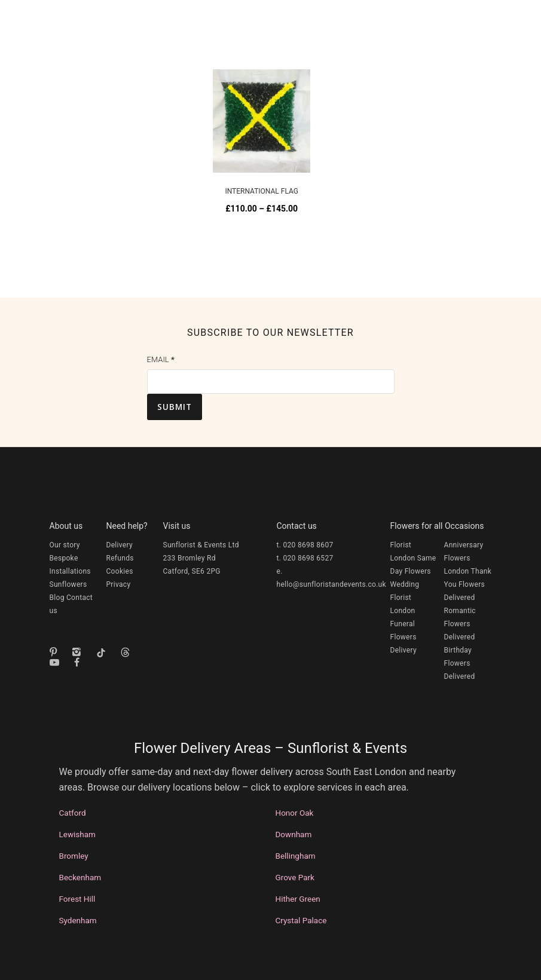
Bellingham (296, 856)
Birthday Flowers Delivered (460, 663)
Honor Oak (295, 813)
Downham (294, 834)
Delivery (120, 545)
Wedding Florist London (405, 598)
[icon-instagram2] (80, 652)
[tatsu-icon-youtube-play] (57, 662)
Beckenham (80, 877)
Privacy (119, 584)
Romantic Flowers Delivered (460, 624)
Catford (73, 813)
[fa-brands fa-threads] (128, 652)
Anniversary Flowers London (464, 558)
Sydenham (78, 920)
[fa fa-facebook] (77, 662)
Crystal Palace (301, 920)
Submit (175, 407)
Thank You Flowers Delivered (468, 584)
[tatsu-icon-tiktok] (104, 653)
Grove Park (295, 877)
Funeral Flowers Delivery (404, 637)
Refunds (120, 558)
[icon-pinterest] (56, 652)
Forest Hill (77, 899)
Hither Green (298, 899)
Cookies (120, 571)
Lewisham (77, 834)
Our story (65, 545)
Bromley (74, 856)
